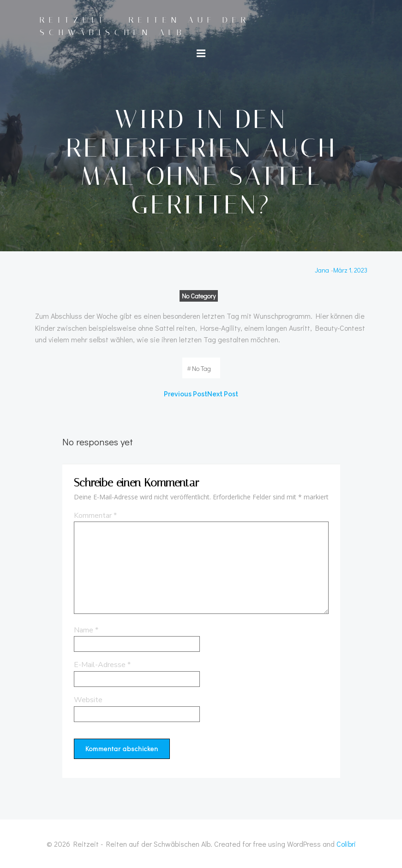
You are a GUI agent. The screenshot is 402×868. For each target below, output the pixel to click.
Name (86, 630)
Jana (322, 270)
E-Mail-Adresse (102, 665)
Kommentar (95, 516)
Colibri (346, 844)
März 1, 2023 (350, 270)
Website (88, 700)
